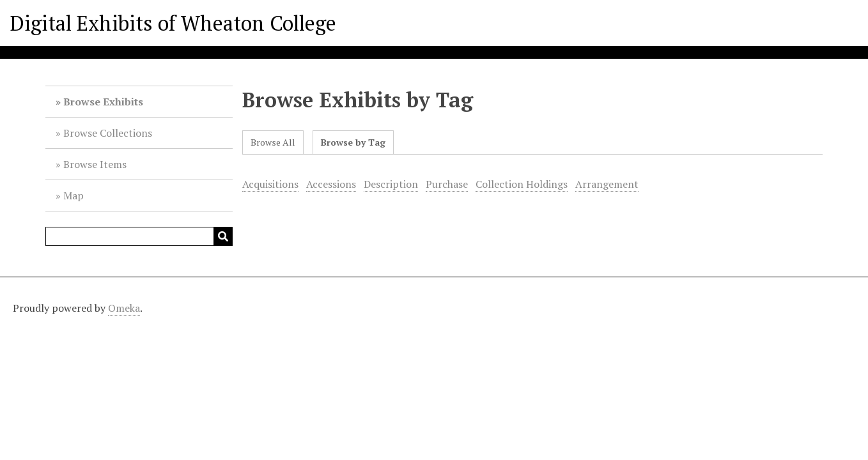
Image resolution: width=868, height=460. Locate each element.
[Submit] (223, 236)
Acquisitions (270, 184)
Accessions (331, 184)
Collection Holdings (522, 184)
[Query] (139, 236)
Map (74, 195)
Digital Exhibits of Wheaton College (173, 23)
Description (391, 184)
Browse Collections (108, 133)
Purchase (447, 184)
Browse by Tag (353, 142)
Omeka (124, 308)
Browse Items (95, 164)
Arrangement (607, 184)
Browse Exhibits (103, 102)
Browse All (273, 142)
